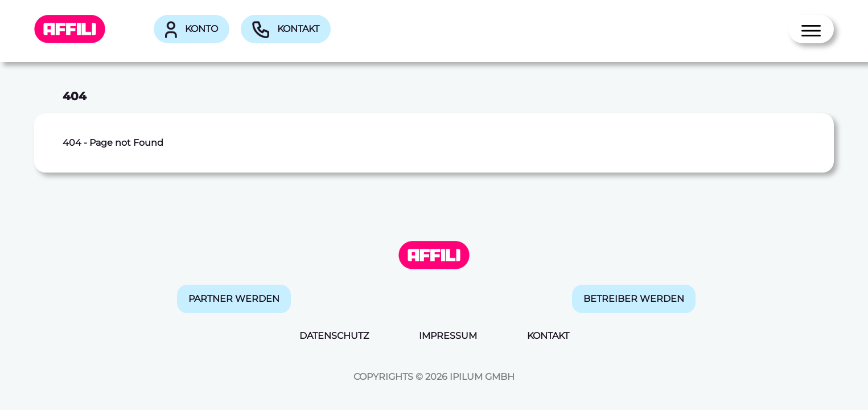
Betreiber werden (634, 299)
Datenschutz (334, 336)
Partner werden (234, 299)
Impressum (448, 336)
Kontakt (286, 30)
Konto (192, 30)
